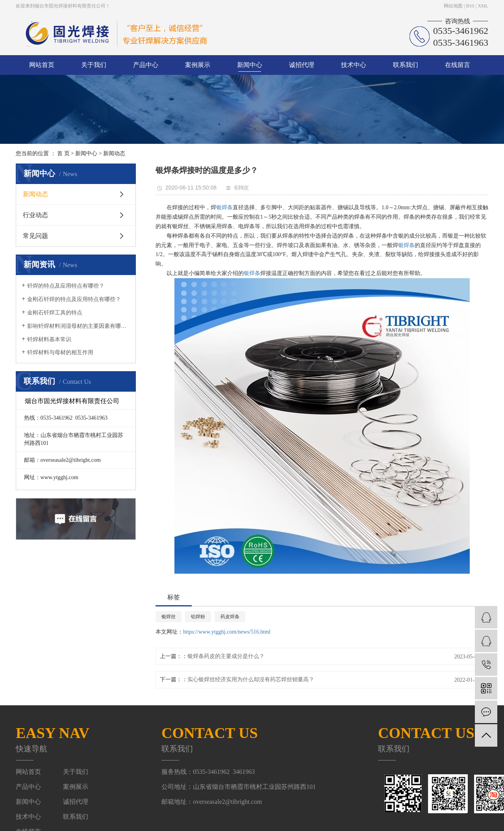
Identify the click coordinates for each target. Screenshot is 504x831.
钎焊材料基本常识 (49, 339)
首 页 (63, 153)
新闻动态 (114, 153)
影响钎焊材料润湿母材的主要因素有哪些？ (79, 326)
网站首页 (42, 65)
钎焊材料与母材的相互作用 (60, 352)
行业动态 (35, 215)
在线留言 (458, 65)
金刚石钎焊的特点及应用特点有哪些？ (74, 299)
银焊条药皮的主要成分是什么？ (226, 656)
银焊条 (224, 207)
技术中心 (354, 65)
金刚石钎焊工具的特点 (55, 313)
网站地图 (453, 6)
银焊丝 (169, 617)
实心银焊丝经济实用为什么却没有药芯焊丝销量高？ (251, 679)
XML (483, 6)
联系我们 (406, 65)
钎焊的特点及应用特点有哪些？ (66, 286)
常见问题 (35, 236)
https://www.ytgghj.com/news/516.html (227, 632)
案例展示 (198, 65)
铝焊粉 (198, 617)
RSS (470, 6)
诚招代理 (302, 65)
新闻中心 (250, 65)
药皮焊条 (230, 617)
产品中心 (146, 65)
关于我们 (94, 65)
